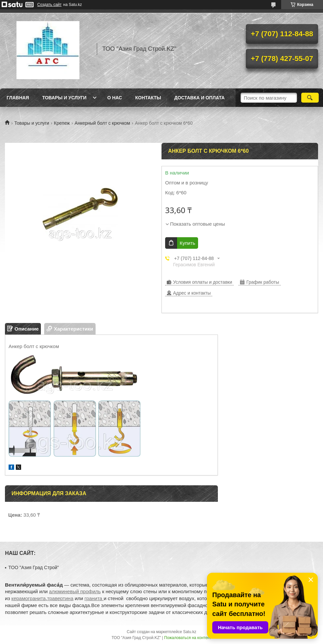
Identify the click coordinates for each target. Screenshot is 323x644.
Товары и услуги (64, 98)
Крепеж (62, 123)
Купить (187, 243)
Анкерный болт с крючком (102, 123)
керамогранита (28, 598)
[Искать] (310, 98)
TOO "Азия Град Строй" (33, 567)
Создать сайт (49, 5)
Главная (18, 98)
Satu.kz (190, 632)
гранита (94, 598)
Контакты (148, 98)
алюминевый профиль (75, 591)
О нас (115, 98)
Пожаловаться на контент (188, 638)
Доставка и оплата (200, 98)
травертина (60, 598)
